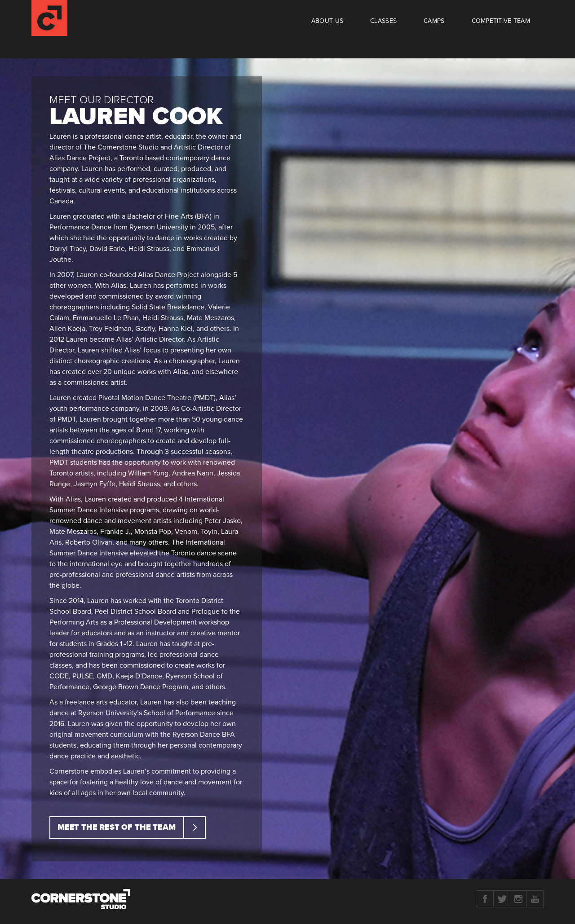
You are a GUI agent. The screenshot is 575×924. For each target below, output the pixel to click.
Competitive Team (501, 21)
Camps (434, 21)
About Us (327, 21)
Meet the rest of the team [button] (131, 827)
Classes (383, 21)
